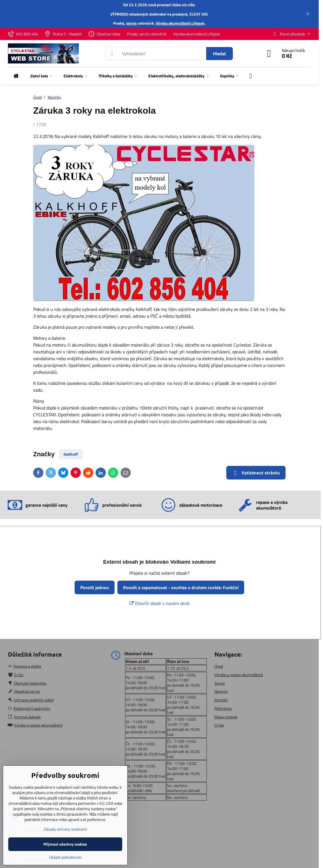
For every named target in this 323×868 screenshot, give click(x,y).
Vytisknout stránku (256, 473)
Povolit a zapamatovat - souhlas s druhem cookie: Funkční (181, 587)
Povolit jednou (95, 587)
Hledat (219, 54)
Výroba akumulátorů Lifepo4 (180, 23)
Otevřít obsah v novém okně (159, 603)
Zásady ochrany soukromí (65, 829)
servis (131, 23)
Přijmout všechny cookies (65, 844)
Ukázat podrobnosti (65, 857)
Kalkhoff (71, 454)
